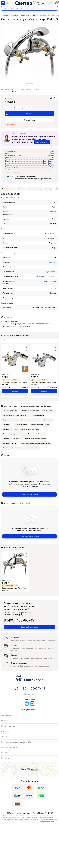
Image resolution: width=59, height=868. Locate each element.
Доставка (5, 731)
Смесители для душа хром (30, 429)
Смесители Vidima (21, 425)
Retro (52, 153)
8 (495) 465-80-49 (23, 142)
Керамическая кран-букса (46, 276)
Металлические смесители (31, 420)
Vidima (52, 151)
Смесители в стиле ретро (40, 425)
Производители (8, 726)
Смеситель (50, 159)
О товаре (21, 189)
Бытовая (53, 267)
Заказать (19, 114)
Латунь (52, 169)
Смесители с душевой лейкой (35, 439)
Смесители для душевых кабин (13, 434)
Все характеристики (12, 172)
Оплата (4, 737)
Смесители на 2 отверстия (12, 439)
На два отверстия (50, 281)
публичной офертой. (47, 821)
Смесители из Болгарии (36, 434)
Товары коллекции (35, 189)
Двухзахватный (51, 272)
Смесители (7, 425)
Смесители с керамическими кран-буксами (35, 443)
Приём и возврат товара (12, 747)
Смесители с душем (10, 443)
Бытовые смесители (10, 411)
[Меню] (3, 3)
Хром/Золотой (49, 163)
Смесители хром (33, 448)
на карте (34, 769)
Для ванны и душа (38, 415)
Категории (49, 189)
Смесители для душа (10, 429)
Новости (5, 753)
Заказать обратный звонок (29, 627)
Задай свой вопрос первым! (30, 536)
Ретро (52, 167)
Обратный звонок (42, 142)
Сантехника (48, 420)
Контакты (5, 758)
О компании (6, 715)
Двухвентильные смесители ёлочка (15, 415)
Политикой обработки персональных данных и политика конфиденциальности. (29, 818)
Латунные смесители (10, 420)
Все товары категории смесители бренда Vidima (33, 179)
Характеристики (9, 189)
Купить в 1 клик (29, 120)
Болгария (51, 155)
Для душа (53, 262)
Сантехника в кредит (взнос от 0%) (16, 742)
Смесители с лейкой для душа (13, 448)
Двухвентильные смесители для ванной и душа (37, 411)
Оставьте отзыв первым (29, 494)
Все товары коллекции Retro (26, 176)
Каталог (4, 721)
